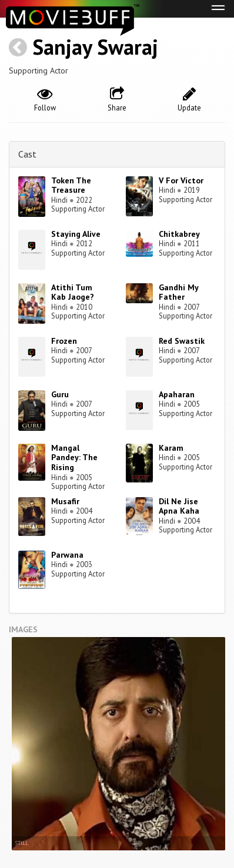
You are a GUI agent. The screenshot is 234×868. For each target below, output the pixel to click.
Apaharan (177, 394)
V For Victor (181, 180)
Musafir (65, 501)
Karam (171, 448)
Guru (60, 394)
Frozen (64, 341)
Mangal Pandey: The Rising (74, 458)
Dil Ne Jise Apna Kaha (179, 506)
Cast (27, 154)
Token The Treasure (71, 185)
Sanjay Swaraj (95, 47)
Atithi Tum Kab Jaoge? (73, 292)
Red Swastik (182, 341)
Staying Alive (76, 234)
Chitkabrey (179, 234)
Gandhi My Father (178, 292)
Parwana (67, 555)
